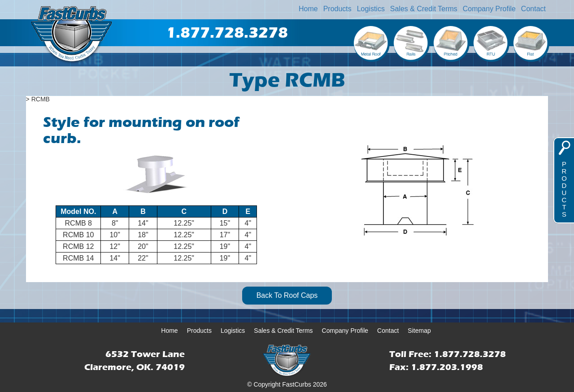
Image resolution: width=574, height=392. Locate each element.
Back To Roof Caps (287, 295)
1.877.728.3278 (470, 354)
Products (337, 9)
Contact (533, 9)
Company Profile (489, 9)
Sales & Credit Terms (424, 9)
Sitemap (419, 331)
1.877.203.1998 (447, 367)
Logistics (371, 9)
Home (308, 9)
